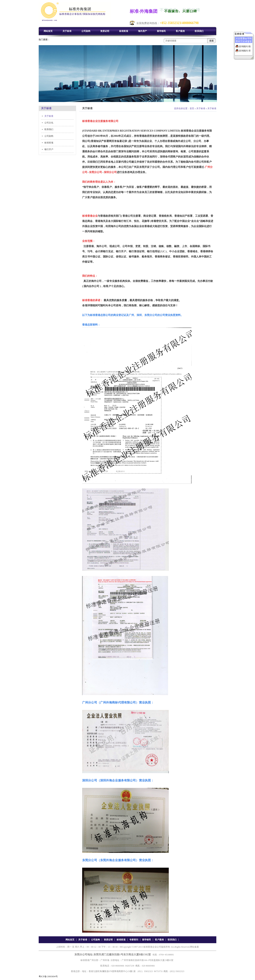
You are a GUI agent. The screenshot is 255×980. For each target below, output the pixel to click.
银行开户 (49, 149)
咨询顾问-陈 (245, 46)
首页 (192, 108)
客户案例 (180, 31)
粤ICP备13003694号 (48, 976)
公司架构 (86, 31)
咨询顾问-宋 (245, 51)
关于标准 (67, 31)
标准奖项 (124, 31)
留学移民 (161, 31)
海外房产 (142, 31)
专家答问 (134, 940)
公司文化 (49, 123)
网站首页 (48, 31)
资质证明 (105, 31)
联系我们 (199, 31)
